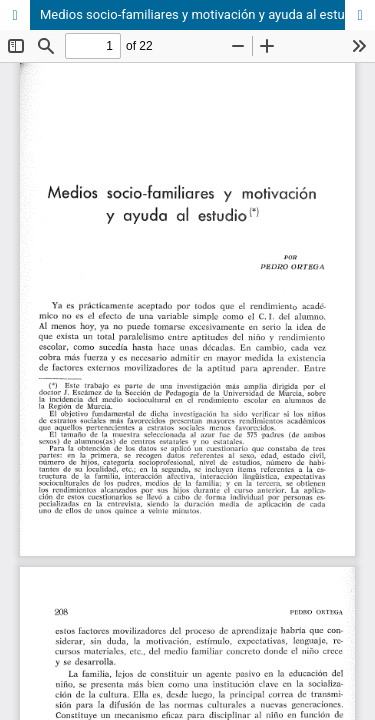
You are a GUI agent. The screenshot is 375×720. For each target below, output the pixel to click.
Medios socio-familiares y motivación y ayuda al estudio (201, 14)
